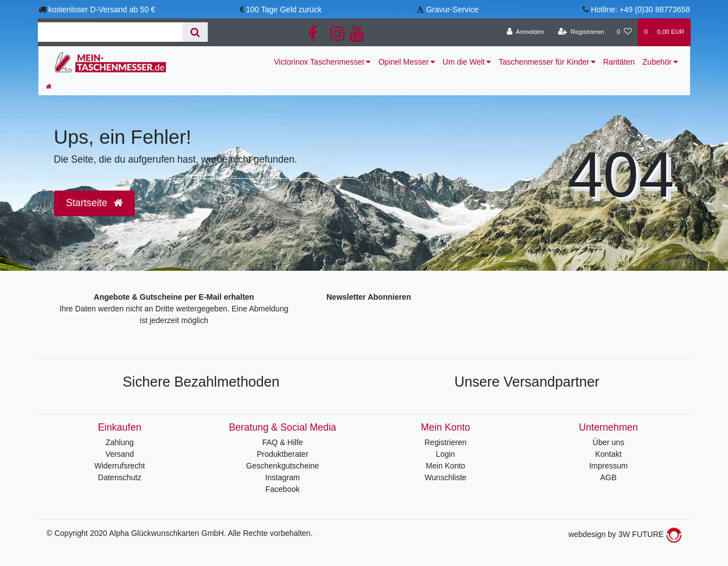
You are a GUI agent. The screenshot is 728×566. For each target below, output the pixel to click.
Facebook (283, 489)
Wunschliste (445, 477)
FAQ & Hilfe (283, 442)
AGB (608, 477)
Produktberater (283, 454)
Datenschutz (120, 477)
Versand (119, 454)
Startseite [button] (95, 203)
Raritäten (619, 62)
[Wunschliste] (624, 32)
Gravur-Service (452, 9)
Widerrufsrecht (119, 466)
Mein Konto (445, 466)
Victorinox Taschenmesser (319, 62)
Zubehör (657, 62)
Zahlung (119, 442)
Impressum (609, 466)
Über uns (609, 442)
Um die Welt (464, 62)
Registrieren (445, 442)
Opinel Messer (403, 62)
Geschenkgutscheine (283, 466)
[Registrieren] (581, 32)
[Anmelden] (526, 32)
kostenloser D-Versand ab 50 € (101, 9)
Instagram (282, 477)
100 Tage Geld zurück (284, 9)
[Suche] (195, 32)
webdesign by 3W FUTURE (625, 534)
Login (446, 454)
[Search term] (110, 32)
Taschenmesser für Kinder (544, 62)
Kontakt (609, 454)
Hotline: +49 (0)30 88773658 (641, 9)
